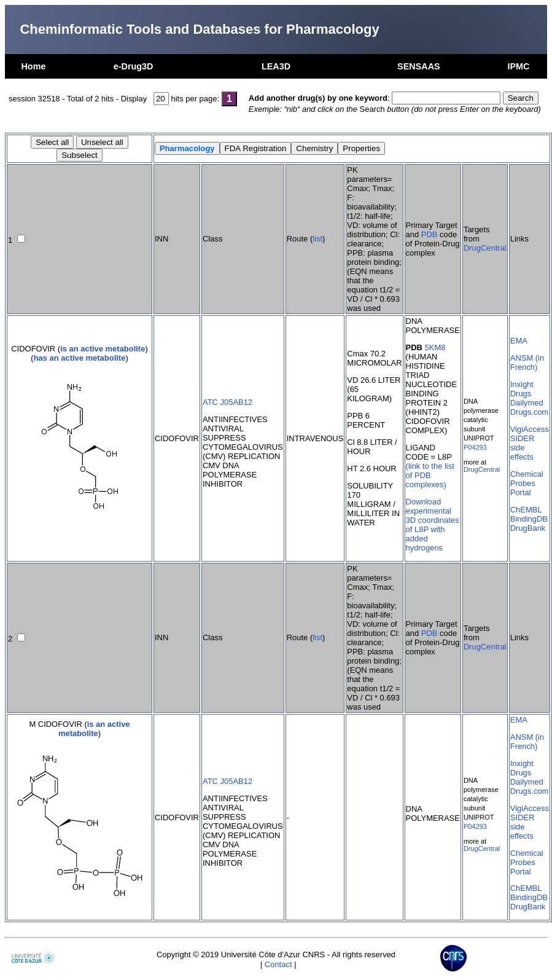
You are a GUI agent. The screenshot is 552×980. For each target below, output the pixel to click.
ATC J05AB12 (227, 402)
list (317, 239)
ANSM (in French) (527, 363)
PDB (430, 234)
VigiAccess (530, 429)
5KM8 (435, 347)
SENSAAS (419, 66)
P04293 (475, 447)
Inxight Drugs (522, 389)
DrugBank (528, 528)
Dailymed (527, 403)
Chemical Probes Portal (527, 483)
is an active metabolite (103, 349)
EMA (519, 341)
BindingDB (529, 519)
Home (33, 66)
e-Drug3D (134, 66)
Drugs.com (530, 412)
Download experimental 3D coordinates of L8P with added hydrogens (433, 525)
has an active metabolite (80, 358)
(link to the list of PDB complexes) (430, 475)
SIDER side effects (523, 448)
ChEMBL (526, 510)
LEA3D (276, 66)
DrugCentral (485, 248)
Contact (278, 964)
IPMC (519, 66)
